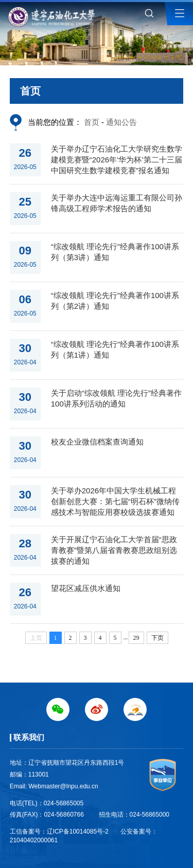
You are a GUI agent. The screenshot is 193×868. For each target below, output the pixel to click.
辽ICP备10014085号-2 (78, 832)
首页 (92, 122)
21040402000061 (34, 840)
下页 (157, 638)
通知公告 (121, 122)
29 (136, 638)
